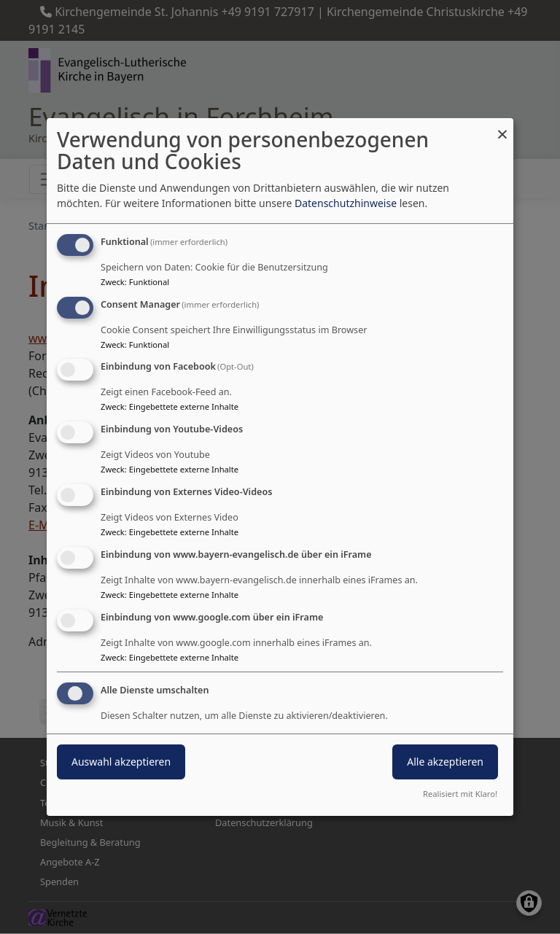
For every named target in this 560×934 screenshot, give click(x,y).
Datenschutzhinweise (346, 203)
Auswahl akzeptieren (121, 762)
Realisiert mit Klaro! (460, 794)
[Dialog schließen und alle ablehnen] (502, 127)
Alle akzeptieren (445, 762)
